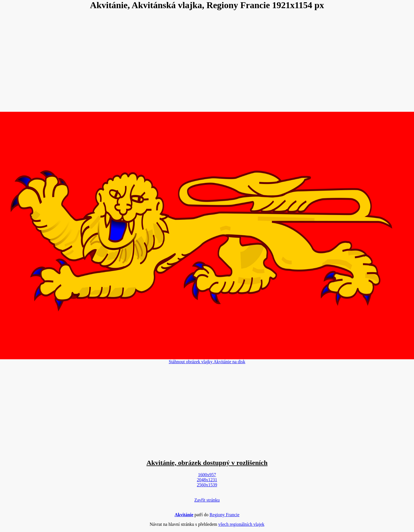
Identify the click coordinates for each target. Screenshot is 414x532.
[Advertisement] (207, 61)
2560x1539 (207, 485)
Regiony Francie (224, 515)
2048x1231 (207, 480)
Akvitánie (184, 515)
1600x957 (207, 475)
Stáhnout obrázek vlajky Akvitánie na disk (207, 362)
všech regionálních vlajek (241, 524)
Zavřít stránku (207, 500)
